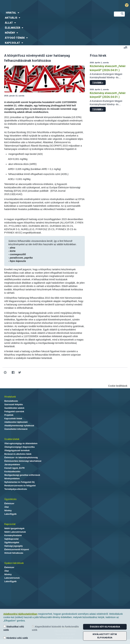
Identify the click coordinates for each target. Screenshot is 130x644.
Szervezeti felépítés (14, 405)
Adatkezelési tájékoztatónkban (20, 614)
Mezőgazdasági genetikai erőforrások (22, 475)
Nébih (43, 5)
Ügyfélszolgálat (12, 542)
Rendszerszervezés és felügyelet (20, 486)
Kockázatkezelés (12, 472)
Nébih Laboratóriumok (15, 532)
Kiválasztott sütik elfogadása (105, 636)
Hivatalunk (10, 397)
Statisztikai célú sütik (14, 628)
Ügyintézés (10, 499)
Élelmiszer (9, 504)
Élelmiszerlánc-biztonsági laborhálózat (23, 461)
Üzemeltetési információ (16, 429)
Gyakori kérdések (14, 563)
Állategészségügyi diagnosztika (20, 447)
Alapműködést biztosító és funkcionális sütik (55, 628)
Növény (8, 511)
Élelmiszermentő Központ (17, 550)
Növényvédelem (12, 479)
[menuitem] (54, 13)
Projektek (9, 415)
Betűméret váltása (125, 47)
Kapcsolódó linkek (13, 419)
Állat (7, 507)
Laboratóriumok (12, 578)
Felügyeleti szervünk (14, 412)
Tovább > (98, 83)
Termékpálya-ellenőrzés (16, 489)
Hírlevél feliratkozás (14, 553)
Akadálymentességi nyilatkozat (19, 426)
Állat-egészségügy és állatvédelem (21, 443)
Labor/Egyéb (10, 514)
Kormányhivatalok (13, 535)
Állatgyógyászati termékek (17, 451)
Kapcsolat (10, 524)
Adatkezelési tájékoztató (16, 422)
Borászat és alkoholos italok (18, 454)
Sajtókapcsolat (11, 539)
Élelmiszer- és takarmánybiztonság (21, 458)
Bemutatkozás (11, 401)
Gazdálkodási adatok (14, 408)
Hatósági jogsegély (13, 546)
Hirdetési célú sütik (16, 638)
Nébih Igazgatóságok (14, 528)
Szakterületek (12, 439)
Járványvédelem (12, 465)
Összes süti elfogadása (105, 627)
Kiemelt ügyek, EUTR (14, 468)
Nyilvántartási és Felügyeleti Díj (19, 482)
